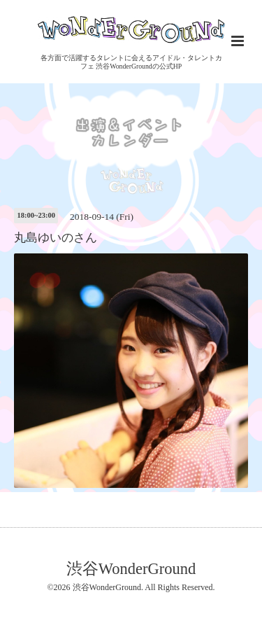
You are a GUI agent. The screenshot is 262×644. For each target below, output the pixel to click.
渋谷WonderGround (131, 568)
